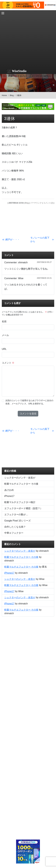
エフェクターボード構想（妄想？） (23, 508)
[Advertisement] (28, 38)
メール (5, 335)
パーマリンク (36, 203)
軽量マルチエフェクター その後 (21, 484)
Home (4, 95)
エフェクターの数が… (16, 514)
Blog (12, 95)
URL (4, 349)
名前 (4, 321)
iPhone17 (9, 496)
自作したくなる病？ (15, 527)
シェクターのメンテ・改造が (20, 478)
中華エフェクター (14, 533)
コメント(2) (48, 203)
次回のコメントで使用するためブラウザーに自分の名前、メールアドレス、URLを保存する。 (29, 402)
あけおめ (9, 490)
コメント (8, 363)
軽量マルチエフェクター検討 (20, 502)
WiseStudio (19, 71)
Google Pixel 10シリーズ (17, 521)
